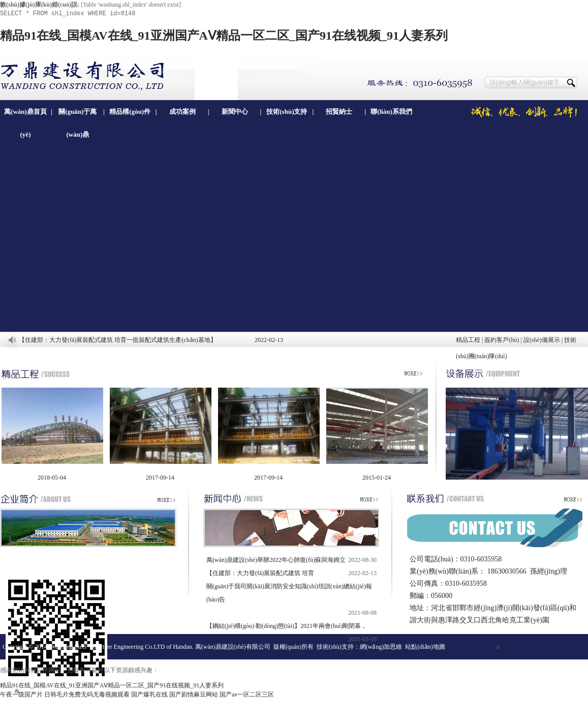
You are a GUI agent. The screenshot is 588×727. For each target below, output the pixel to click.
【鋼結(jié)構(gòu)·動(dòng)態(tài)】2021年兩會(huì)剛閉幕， (287, 626)
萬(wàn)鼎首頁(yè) (25, 115)
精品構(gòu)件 (130, 112)
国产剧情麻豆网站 (194, 694)
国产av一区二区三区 (247, 694)
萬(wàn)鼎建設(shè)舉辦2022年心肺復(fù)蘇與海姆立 (276, 560)
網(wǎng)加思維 (381, 647)
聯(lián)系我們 (391, 112)
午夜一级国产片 (21, 694)
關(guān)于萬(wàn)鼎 (78, 115)
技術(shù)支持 (287, 112)
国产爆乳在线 (149, 694)
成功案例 (182, 112)
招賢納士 (339, 112)
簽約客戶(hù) (502, 340)
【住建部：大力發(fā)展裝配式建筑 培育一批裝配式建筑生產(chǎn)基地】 (118, 340)
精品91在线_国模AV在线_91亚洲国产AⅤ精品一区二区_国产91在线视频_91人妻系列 (224, 36)
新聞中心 (235, 112)
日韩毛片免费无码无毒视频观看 (87, 694)
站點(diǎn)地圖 (425, 647)
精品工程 (468, 340)
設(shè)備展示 (542, 340)
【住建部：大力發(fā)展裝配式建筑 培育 (260, 573)
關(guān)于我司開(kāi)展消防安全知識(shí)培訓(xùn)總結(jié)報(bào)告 (289, 593)
